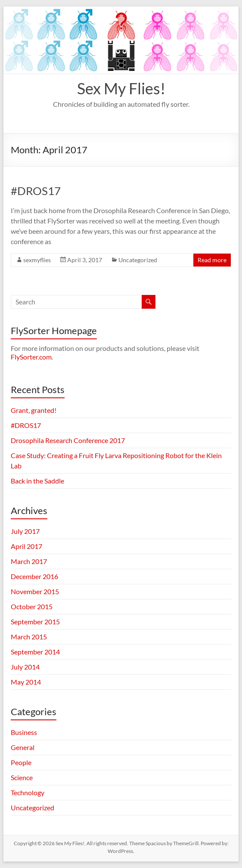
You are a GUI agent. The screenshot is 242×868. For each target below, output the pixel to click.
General (23, 747)
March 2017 (29, 561)
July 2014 (25, 667)
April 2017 (26, 546)
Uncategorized (138, 260)
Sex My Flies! (121, 88)
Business (24, 732)
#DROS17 (36, 191)
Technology (28, 792)
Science (22, 777)
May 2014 (26, 682)
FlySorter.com (31, 357)
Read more (212, 260)
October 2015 (32, 606)
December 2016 (34, 576)
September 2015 (35, 622)
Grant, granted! (34, 410)
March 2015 (29, 637)
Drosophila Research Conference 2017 (68, 440)
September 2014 (35, 652)
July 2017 (25, 531)
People (21, 762)
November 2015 (35, 591)
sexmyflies (37, 260)
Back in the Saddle (37, 481)
